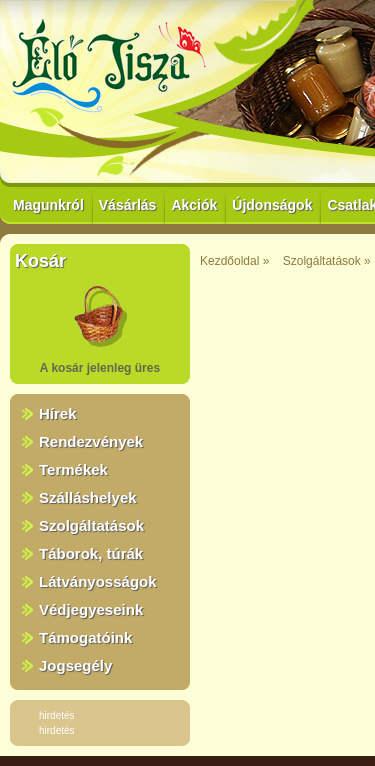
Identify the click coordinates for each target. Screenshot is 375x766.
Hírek (58, 413)
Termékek (73, 469)
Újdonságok (272, 205)
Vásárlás (128, 205)
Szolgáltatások (91, 525)
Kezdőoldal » (234, 261)
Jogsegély (75, 665)
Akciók (194, 205)
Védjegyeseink (91, 609)
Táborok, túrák (91, 553)
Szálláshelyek (88, 497)
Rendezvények (91, 441)
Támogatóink (85, 637)
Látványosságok (98, 581)
